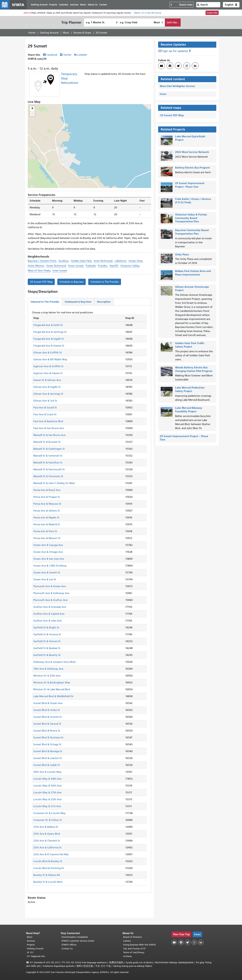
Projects (31, 945)
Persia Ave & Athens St (47, 511)
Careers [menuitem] (103, 5)
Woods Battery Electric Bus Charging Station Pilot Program (194, 369)
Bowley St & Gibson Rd (47, 875)
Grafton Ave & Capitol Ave (49, 614)
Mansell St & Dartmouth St (49, 469)
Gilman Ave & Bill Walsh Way (50, 359)
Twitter (67, 55)
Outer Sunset (76, 266)
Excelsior (64, 261)
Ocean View (136, 261)
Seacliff (114, 266)
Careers (127, 941)
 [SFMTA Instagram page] (187, 66)
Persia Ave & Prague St (47, 497)
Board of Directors (133, 937)
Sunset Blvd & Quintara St (48, 738)
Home (32, 33)
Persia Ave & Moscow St (47, 504)
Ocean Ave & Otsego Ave (48, 552)
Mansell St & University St (48, 476)
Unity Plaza (182, 254)
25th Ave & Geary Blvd (47, 834)
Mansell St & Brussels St (47, 442)
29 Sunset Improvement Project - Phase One (190, 185)
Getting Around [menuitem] (39, 5)
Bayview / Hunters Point (42, 261)
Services (31, 941)
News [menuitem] (83, 5)
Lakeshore (120, 261)
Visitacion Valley (130, 266)
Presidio (102, 266)
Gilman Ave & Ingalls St (47, 387)
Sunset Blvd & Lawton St (48, 758)
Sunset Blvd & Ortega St (47, 744)
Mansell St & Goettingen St (49, 449)
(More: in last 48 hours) (148, 13)
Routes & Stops (82, 33)
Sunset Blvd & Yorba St (47, 710)
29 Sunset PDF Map (41, 282)
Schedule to (72, 282)
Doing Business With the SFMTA (139, 945)
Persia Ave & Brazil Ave (47, 490)
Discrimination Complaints (75, 937)
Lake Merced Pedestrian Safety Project (190, 389)
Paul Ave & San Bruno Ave (49, 428)
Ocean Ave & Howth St (47, 573)
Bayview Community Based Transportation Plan (192, 232)
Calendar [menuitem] (64, 5)
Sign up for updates (175, 51)
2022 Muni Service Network (192, 152)
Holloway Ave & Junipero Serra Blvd (54, 662)
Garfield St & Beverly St (47, 655)
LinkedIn (82, 55)
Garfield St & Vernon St (47, 641)
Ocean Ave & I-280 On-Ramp (50, 566)
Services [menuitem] (74, 5)
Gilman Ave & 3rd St (45, 401)
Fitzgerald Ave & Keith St (48, 325)
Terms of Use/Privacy (134, 952)
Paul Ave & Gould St (45, 408)
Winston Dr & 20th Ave (47, 676)
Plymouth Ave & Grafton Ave (50, 600)
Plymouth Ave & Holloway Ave (51, 593)
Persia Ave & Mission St (47, 538)
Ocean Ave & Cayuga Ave (48, 545)
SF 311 (30, 952)
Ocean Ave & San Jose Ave (49, 559)
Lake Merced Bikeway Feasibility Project (189, 410)
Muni (66, 33)
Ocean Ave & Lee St (45, 579)
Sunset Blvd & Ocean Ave (48, 703)
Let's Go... (173, 22)
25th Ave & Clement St (47, 841)
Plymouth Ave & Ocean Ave (49, 586)
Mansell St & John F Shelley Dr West (54, 483)
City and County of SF (134, 949)
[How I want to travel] (158, 22)
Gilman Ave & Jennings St (48, 394)
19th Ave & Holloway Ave (48, 669)
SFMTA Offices (69, 945)
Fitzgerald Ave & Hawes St (49, 346)
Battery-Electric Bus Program (193, 168)
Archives (127, 956)
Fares (163, 94)
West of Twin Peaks (39, 271)
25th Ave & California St (47, 848)
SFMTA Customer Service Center (78, 941)
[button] (231, 5)
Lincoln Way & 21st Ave (47, 806)
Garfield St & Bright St (46, 628)
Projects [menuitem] (53, 5)
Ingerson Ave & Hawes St (48, 373)
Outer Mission (36, 266)
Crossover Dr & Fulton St (48, 820)
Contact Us (67, 949)
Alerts (27, 13)
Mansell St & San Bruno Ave (49, 435)
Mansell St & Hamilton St (48, 463)
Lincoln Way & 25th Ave (47, 799)
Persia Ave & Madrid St (47, 524)
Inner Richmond (103, 261)
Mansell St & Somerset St (48, 456)
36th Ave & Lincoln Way (47, 772)
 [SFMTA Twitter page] (178, 66)
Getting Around (49, 33)
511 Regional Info (36, 956)
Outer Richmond (56, 266)
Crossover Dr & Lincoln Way (49, 813)
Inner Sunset (60, 271)
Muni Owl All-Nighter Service (177, 86)
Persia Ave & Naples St (46, 518)
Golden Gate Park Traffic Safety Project (190, 345)
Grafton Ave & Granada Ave (50, 607)
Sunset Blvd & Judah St (47, 765)
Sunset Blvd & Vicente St (47, 717)
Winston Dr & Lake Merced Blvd (52, 689)
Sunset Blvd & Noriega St (48, 751)
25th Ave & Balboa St (46, 827)
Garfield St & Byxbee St (47, 648)
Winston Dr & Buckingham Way (52, 683)
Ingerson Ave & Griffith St (48, 366)
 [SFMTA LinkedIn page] (195, 66)
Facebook (52, 55)
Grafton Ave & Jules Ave (47, 621)
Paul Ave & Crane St (45, 414)
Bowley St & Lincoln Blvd (48, 882)
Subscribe (212, 13)
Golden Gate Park (81, 261)
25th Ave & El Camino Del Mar (51, 854)
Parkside (91, 266)
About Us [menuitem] (93, 5)
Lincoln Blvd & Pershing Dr (49, 868)
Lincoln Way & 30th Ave (47, 786)
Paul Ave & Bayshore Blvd (48, 421)
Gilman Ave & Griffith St (47, 353)
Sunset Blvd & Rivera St (47, 731)
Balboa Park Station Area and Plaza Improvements (193, 273)
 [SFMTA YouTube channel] (162, 66)
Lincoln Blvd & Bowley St (48, 861)
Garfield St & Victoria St (47, 634)
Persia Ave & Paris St (45, 531)
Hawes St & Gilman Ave (47, 380)
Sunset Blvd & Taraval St (47, 724)
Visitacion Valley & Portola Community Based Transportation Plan (191, 218)
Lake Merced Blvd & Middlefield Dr (53, 696)
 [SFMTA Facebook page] (170, 66)
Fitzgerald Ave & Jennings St (50, 332)
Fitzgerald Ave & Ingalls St (49, 339)
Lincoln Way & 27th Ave (47, 793)
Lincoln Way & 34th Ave (47, 779)
